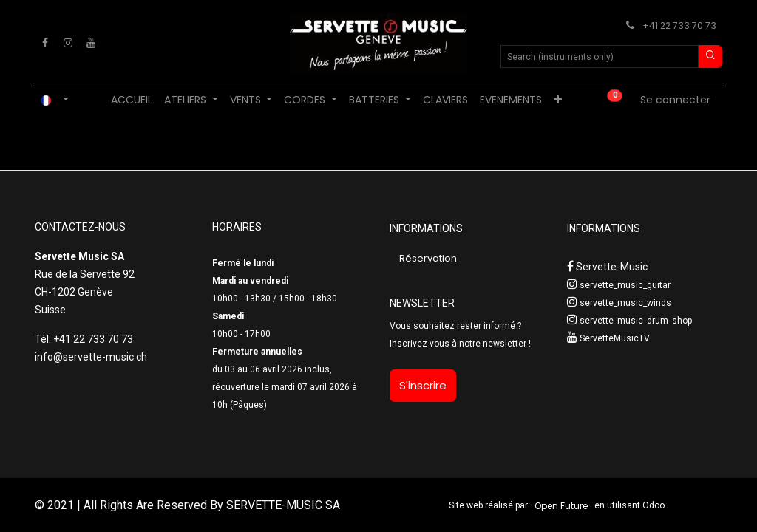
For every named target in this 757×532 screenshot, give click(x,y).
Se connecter (675, 100)
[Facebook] (45, 43)
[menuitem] (132, 100)
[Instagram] (68, 43)
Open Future (561, 506)
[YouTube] (91, 43)
